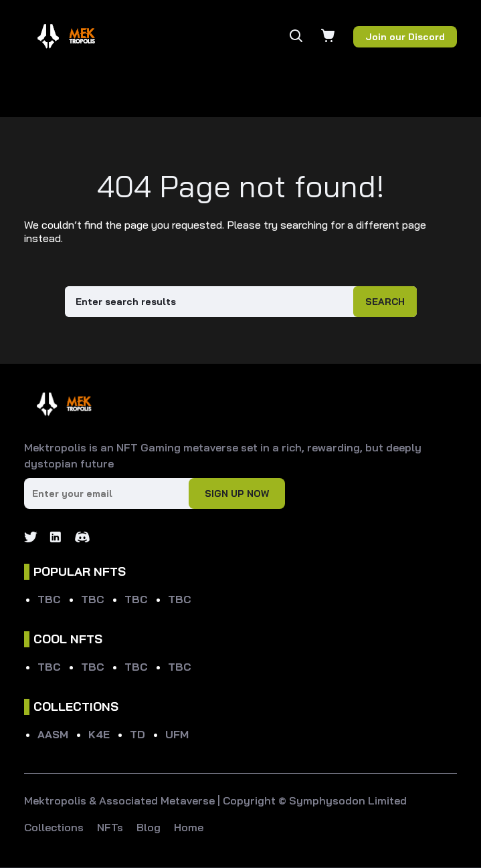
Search (385, 302)
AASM (53, 734)
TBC (49, 599)
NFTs (110, 827)
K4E (99, 734)
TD (137, 734)
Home (189, 827)
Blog (149, 827)
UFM (177, 734)
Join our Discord (405, 37)
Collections (54, 827)
